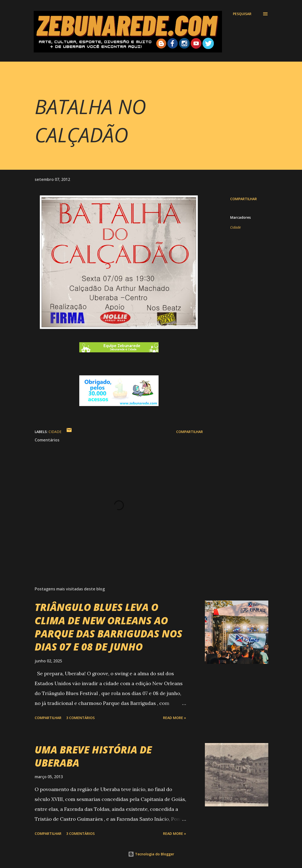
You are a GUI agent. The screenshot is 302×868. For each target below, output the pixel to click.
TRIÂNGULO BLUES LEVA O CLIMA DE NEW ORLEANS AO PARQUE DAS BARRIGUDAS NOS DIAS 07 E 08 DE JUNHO (109, 627)
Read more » (175, 718)
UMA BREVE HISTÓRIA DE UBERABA (93, 756)
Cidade (235, 227)
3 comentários (80, 718)
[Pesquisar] (242, 14)
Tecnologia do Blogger (151, 854)
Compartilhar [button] (244, 199)
